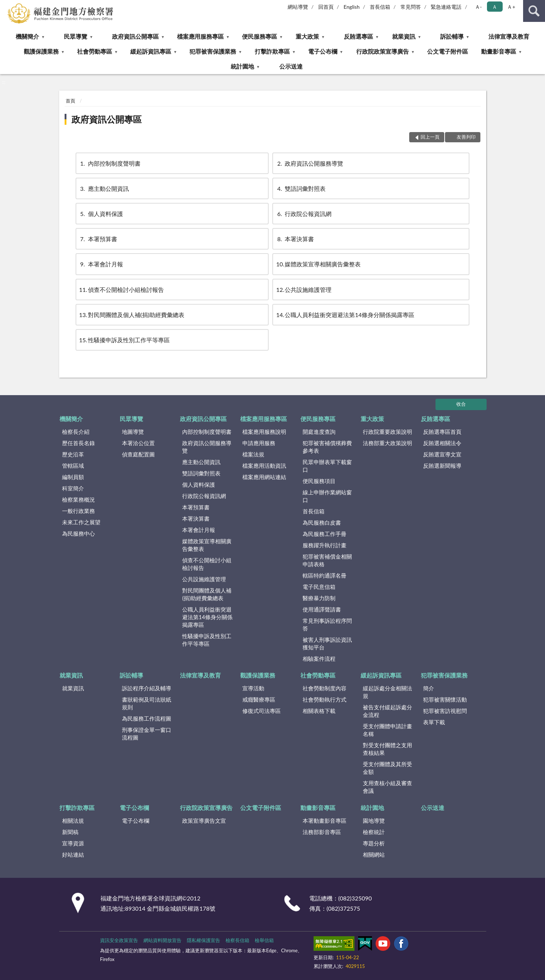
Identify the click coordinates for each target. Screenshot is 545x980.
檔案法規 (253, 454)
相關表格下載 (319, 711)
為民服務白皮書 (322, 522)
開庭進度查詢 (319, 432)
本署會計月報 (101, 264)
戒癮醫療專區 (259, 699)
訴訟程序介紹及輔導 (147, 688)
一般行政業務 (78, 511)
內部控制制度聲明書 (110, 163)
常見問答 (411, 7)
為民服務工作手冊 (325, 534)
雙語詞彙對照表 (301, 188)
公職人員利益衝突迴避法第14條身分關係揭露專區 (345, 315)
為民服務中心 (78, 533)
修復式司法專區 (262, 711)
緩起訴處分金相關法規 (387, 692)
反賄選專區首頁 (442, 432)
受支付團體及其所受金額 (387, 768)
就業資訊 (404, 36)
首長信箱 (380, 7)
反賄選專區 (358, 36)
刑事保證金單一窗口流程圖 (147, 734)
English (352, 7)
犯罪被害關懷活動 (445, 699)
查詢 (534, 11)
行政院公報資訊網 (304, 214)
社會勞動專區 (95, 51)
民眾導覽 (76, 36)
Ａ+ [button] (511, 7)
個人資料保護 (101, 214)
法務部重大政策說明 (387, 443)
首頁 (70, 101)
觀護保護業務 (41, 51)
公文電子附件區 (448, 51)
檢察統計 (374, 832)
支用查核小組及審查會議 (387, 787)
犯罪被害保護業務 (213, 51)
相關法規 (73, 821)
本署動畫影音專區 (325, 821)
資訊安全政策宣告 (119, 940)
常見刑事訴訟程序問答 (327, 624)
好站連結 (73, 854)
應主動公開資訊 (104, 188)
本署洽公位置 (138, 443)
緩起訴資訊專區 (151, 51)
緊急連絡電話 (446, 7)
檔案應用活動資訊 (264, 466)
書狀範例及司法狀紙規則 (147, 703)
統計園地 (242, 66)
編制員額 (73, 477)
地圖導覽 (133, 432)
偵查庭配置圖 (138, 454)
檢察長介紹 (76, 432)
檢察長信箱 (237, 940)
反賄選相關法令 (442, 443)
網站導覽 (298, 7)
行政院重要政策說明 (387, 432)
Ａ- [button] (478, 7)
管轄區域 (73, 466)
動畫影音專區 (499, 51)
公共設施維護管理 (304, 290)
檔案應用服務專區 (200, 36)
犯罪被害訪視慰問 (445, 711)
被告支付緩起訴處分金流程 (387, 711)
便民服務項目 (319, 481)
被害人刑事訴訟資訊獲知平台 (327, 643)
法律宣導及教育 (509, 36)
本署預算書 (98, 239)
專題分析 (374, 843)
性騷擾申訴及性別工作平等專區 (124, 340)
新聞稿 (70, 832)
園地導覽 (374, 821)
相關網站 (374, 854)
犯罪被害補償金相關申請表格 (327, 560)
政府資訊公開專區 (135, 36)
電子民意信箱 (319, 587)
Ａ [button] (495, 7)
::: (6, 5)
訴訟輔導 (452, 36)
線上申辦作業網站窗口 (327, 496)
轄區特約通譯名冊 (325, 575)
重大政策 (307, 36)
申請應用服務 (259, 443)
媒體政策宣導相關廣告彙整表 (318, 264)
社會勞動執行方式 (325, 699)
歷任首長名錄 (78, 443)
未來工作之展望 (81, 522)
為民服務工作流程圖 (147, 718)
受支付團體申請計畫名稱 (387, 730)
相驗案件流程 (319, 659)
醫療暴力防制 (319, 598)
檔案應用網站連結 (264, 477)
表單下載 (434, 722)
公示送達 (291, 66)
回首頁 (326, 7)
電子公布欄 (323, 51)
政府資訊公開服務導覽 (310, 163)
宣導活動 (253, 688)
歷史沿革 (73, 454)
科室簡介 (73, 488)
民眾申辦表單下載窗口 (327, 466)
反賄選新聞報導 (442, 466)
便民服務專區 (260, 36)
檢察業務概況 (78, 499)
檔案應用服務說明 (264, 432)
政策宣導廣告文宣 (204, 821)
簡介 (429, 688)
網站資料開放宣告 (162, 940)
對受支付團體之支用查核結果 (387, 749)
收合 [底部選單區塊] (461, 404)
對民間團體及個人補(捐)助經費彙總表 (132, 315)
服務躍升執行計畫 (325, 545)
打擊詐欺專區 (272, 51)
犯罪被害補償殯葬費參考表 (327, 447)
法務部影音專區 (322, 832)
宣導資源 (73, 843)
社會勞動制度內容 (325, 688)
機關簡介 (27, 36)
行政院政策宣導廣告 (383, 51)
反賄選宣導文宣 (442, 454)
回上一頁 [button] (430, 137)
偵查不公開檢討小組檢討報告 (122, 290)
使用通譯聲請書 (322, 609)
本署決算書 (295, 239)
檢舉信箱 (264, 940)
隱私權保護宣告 (204, 940)
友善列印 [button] (466, 137)
